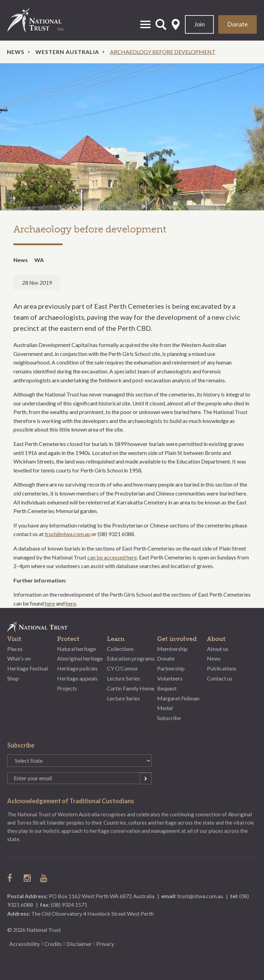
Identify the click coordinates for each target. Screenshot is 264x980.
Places (15, 649)
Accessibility (25, 944)
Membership (172, 649)
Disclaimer (79, 944)
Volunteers (170, 678)
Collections (120, 649)
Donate (238, 24)
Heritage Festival (27, 668)
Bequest (167, 688)
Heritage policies (77, 668)
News (16, 52)
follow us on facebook (11, 878)
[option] (132, 137)
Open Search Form (161, 24)
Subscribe (169, 718)
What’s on (19, 658)
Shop (13, 678)
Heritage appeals (77, 678)
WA (39, 260)
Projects (67, 688)
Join (199, 24)
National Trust (42, 20)
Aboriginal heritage (80, 658)
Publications (222, 668)
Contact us (220, 678)
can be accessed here (112, 557)
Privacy (105, 944)
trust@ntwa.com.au (68, 534)
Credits (53, 944)
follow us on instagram (28, 878)
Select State (176, 24)
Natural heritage (76, 649)
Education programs (131, 658)
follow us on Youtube (44, 878)
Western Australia (67, 52)
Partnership (171, 668)
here (50, 603)
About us (218, 649)
